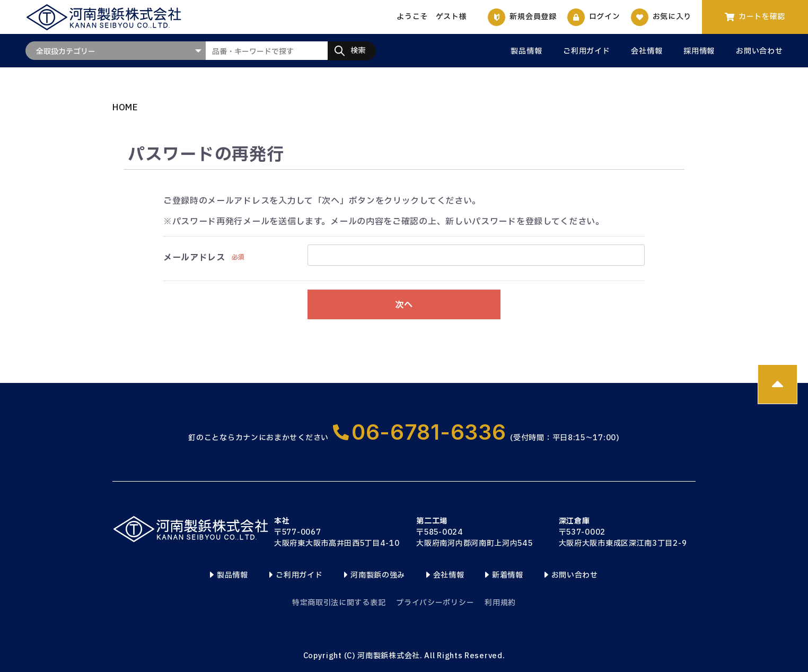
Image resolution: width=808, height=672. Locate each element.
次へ (404, 305)
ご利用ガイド (586, 51)
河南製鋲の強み (378, 575)
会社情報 (647, 51)
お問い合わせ (759, 51)
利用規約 (500, 603)
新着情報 (508, 575)
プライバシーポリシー (435, 603)
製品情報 (526, 51)
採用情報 (699, 51)
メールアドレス (194, 258)
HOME (125, 108)
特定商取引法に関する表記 (339, 603)
